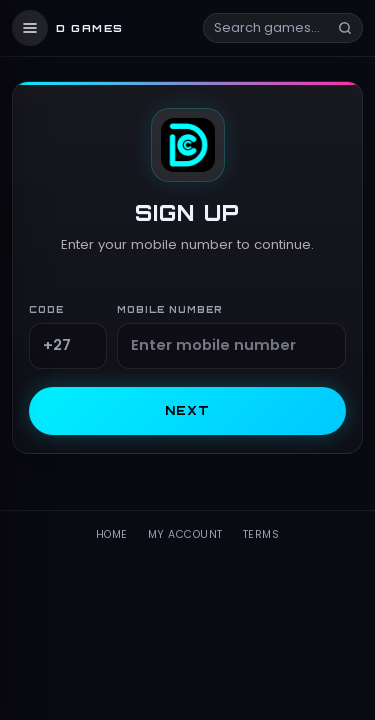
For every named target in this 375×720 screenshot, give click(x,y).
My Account (185, 534)
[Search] (345, 28)
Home (112, 534)
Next (188, 410)
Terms (261, 534)
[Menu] (30, 28)
